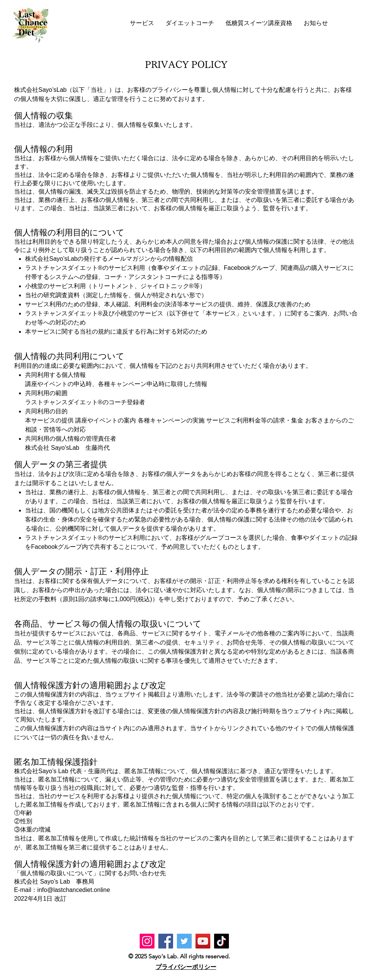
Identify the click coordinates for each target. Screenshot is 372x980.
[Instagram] (147, 941)
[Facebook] (166, 941)
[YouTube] (203, 941)
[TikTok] (221, 941)
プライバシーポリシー (186, 967)
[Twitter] (184, 941)
